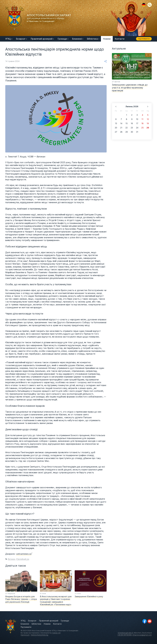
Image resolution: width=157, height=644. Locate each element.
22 (127, 128)
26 (148, 128)
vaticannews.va (24, 554)
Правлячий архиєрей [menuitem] (42, 39)
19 (148, 123)
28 (121, 132)
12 (148, 119)
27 (116, 132)
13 (116, 123)
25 (142, 128)
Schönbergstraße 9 (125, 633)
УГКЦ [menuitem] (9, 39)
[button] (147, 55)
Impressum (25, 635)
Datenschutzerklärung (39, 635)
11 (142, 119)
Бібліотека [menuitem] (93, 39)
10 (137, 119)
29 (127, 132)
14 (121, 123)
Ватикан (12, 559)
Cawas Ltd (56, 633)
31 (137, 132)
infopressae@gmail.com (142, 635)
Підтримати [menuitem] (144, 39)
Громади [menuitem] (63, 39)
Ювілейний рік (23, 559)
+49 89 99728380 (125, 635)
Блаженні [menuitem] (78, 39)
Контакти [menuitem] (120, 39)
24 (137, 128)
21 (121, 128)
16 (132, 123)
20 (116, 128)
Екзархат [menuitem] (22, 39)
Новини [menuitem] (107, 39)
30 (132, 132)
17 (137, 123)
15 (127, 123)
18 (142, 123)
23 (132, 128)
